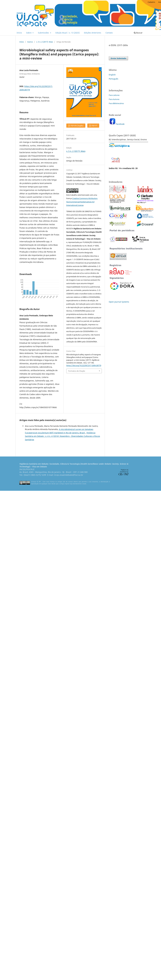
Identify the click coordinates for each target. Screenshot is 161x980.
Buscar (138, 33)
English (112, 75)
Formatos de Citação (77, 371)
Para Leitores (114, 95)
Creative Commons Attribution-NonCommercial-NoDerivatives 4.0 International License (82, 202)
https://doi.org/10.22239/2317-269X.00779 (84, 365)
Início (19, 33)
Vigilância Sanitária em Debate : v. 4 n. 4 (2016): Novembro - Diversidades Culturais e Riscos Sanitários (62, 436)
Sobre (29, 33)
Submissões (44, 33)
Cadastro (151, 2)
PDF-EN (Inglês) (77, 126)
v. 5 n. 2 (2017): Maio (45, 42)
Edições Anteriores (93, 33)
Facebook (120, 124)
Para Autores (114, 99)
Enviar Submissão (118, 58)
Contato (109, 33)
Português (114, 79)
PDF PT (94, 126)
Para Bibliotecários (116, 103)
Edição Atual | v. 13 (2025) (68, 33)
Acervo (30, 42)
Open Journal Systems (119, 302)
